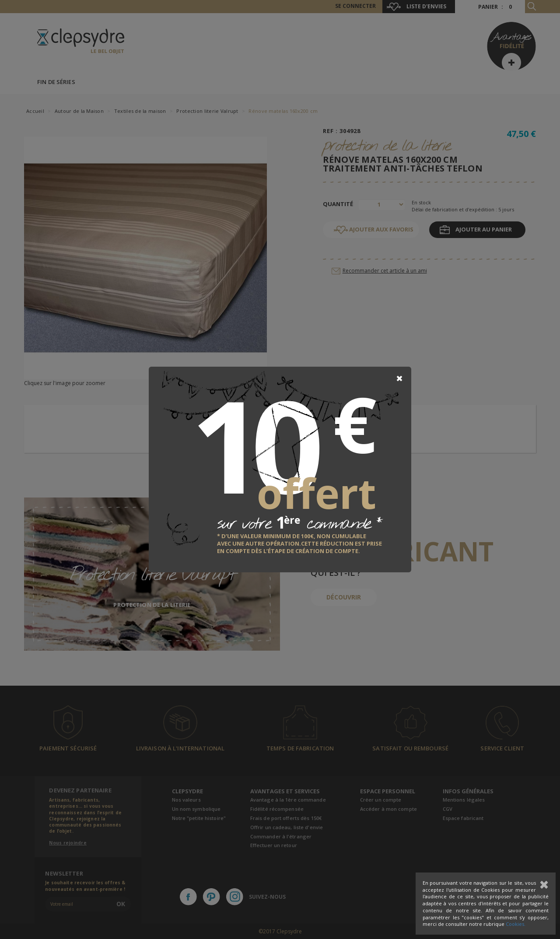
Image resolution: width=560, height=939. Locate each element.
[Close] (399, 378)
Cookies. (516, 924)
